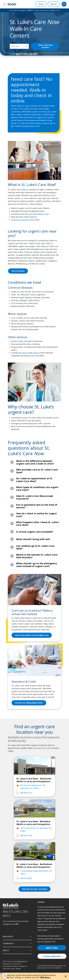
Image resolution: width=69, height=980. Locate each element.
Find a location (18, 271)
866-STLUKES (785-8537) (27, 54)
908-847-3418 (24, 836)
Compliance (22, 966)
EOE (4, 961)
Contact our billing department (29, 703)
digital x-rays (43, 214)
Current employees (52, 956)
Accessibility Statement (20, 961)
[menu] (5, 4)
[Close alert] (66, 976)
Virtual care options (20, 220)
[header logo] (12, 4)
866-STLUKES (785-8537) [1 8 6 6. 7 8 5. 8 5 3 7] (16, 914)
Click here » (45, 977)
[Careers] (41, 4)
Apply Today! (52, 948)
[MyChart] (54, 4)
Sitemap (18, 969)
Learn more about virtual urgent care (32, 635)
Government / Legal (8, 969)
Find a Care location (48, 46)
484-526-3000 (24, 878)
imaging (36, 353)
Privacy (9, 961)
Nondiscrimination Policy (10, 966)
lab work (29, 214)
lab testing (23, 353)
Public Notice (6, 964)
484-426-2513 (24, 793)
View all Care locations (34, 889)
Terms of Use (16, 964)
